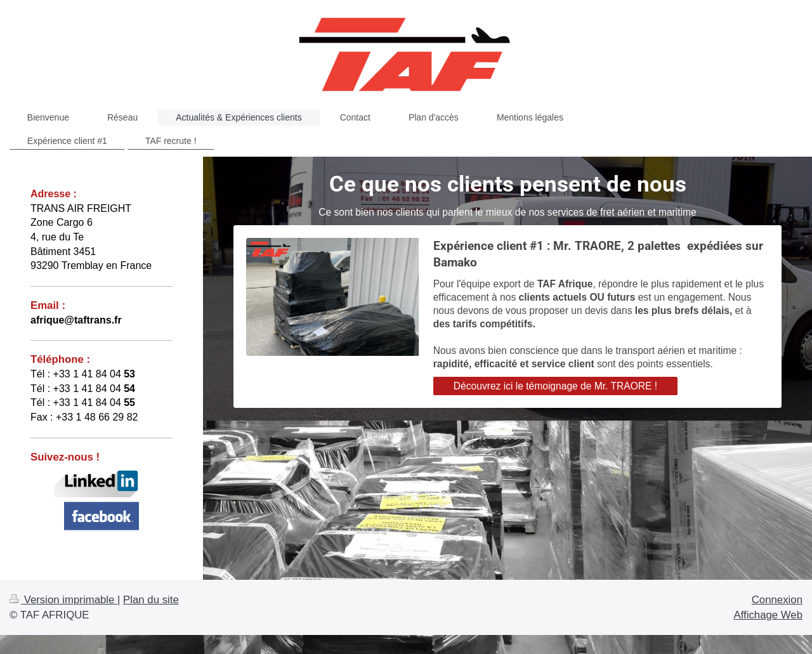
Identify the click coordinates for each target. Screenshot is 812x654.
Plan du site (151, 600)
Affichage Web (768, 615)
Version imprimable (63, 600)
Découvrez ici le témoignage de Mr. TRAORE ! (555, 386)
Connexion (777, 600)
